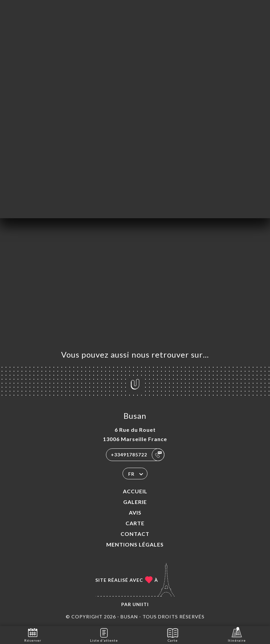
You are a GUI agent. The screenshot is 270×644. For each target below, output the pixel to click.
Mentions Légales (135, 544)
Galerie (135, 502)
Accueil (135, 491)
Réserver (33, 635)
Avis (135, 512)
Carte (135, 523)
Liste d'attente (104, 635)
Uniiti (141, 604)
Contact (135, 534)
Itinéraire (237, 635)
